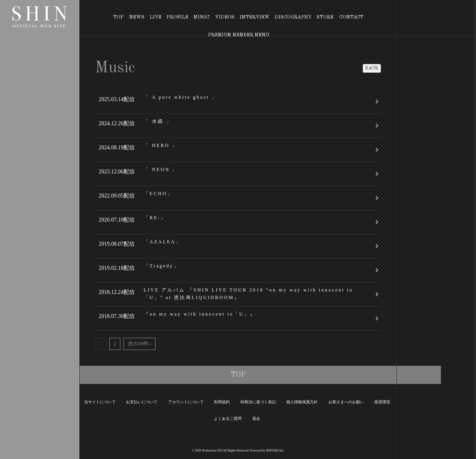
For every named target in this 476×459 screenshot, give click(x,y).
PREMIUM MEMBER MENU (239, 35)
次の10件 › (140, 343)
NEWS (137, 17)
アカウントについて (186, 402)
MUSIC (201, 17)
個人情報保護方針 (302, 402)
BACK (372, 68)
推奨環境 (382, 402)
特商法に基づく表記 (258, 402)
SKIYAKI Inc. (275, 451)
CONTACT (351, 17)
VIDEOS (225, 17)
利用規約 (222, 402)
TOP (118, 17)
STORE (325, 17)
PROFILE (177, 17)
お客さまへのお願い (346, 402)
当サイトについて (100, 402)
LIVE (156, 17)
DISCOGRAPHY (293, 17)
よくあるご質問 (228, 419)
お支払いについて (142, 402)
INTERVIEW (255, 17)
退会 (256, 419)
